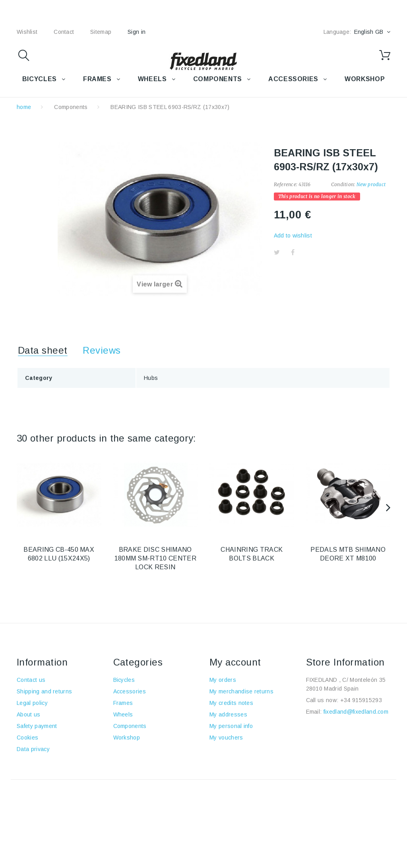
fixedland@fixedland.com (356, 712)
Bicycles (124, 680)
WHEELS (152, 79)
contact (64, 32)
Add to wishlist (293, 235)
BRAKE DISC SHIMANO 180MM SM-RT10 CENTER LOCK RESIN (155, 558)
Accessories (293, 79)
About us (29, 714)
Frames (123, 703)
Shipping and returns (44, 691)
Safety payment (37, 726)
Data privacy (33, 749)
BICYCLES (40, 79)
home (24, 107)
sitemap (101, 32)
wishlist (27, 32)
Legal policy (32, 703)
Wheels (123, 714)
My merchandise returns (241, 691)
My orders (223, 680)
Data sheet (43, 350)
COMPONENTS (218, 79)
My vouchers (226, 738)
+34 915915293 (361, 700)
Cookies (27, 738)
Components (71, 107)
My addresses (228, 714)
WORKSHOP (365, 79)
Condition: (343, 184)
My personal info (231, 726)
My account (235, 662)
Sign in (137, 32)
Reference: (286, 184)
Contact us (31, 680)
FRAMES (97, 79)
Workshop (127, 738)
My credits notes (231, 703)
